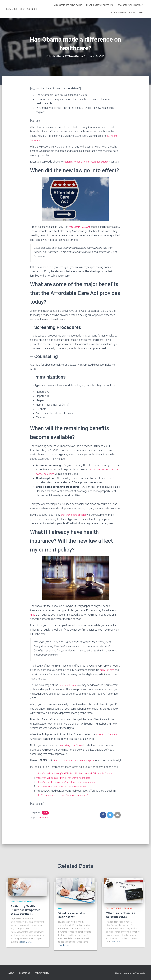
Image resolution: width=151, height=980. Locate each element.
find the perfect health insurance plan (75, 764)
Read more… (26, 942)
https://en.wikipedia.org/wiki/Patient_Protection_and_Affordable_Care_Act (78, 781)
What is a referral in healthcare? (72, 915)
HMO (33, 618)
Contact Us (25, 973)
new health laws (68, 689)
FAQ (141, 12)
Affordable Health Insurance (68, 5)
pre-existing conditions (71, 749)
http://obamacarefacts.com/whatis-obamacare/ (63, 802)
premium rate (108, 674)
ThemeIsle (140, 974)
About (11, 973)
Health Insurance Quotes (123, 12)
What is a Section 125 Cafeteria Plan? (120, 915)
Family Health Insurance (22, 902)
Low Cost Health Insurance (130, 5)
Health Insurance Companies (99, 5)
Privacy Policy (42, 973)
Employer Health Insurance (119, 908)
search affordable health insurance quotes (87, 161)
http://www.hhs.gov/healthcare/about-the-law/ (62, 794)
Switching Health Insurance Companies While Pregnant (25, 910)
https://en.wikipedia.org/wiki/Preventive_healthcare (65, 785)
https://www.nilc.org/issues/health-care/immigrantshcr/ (68, 790)
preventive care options (74, 519)
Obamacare (42, 825)
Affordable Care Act (80, 231)
